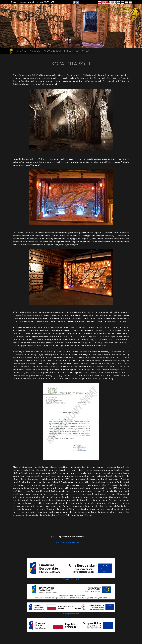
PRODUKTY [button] (35, 51)
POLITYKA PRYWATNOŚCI (68, 543)
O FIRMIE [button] (21, 51)
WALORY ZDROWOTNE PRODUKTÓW (61, 51)
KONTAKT (86, 51)
